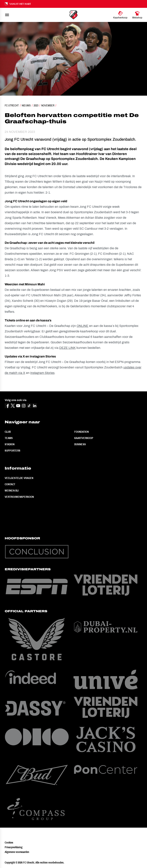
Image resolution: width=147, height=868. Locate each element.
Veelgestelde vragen (19, 478)
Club (8, 432)
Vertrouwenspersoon (19, 497)
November (48, 105)
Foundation (82, 432)
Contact (10, 484)
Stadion (10, 444)
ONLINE (82, 326)
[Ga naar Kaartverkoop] (120, 15)
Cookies (9, 843)
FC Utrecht (12, 105)
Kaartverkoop (84, 438)
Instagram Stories (42, 373)
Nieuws (26, 105)
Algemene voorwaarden (17, 852)
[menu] (7, 15)
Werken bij (12, 491)
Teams (9, 438)
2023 (36, 105)
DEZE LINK (67, 348)
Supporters (13, 451)
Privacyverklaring (14, 847)
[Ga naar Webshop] (137, 15)
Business (80, 444)
